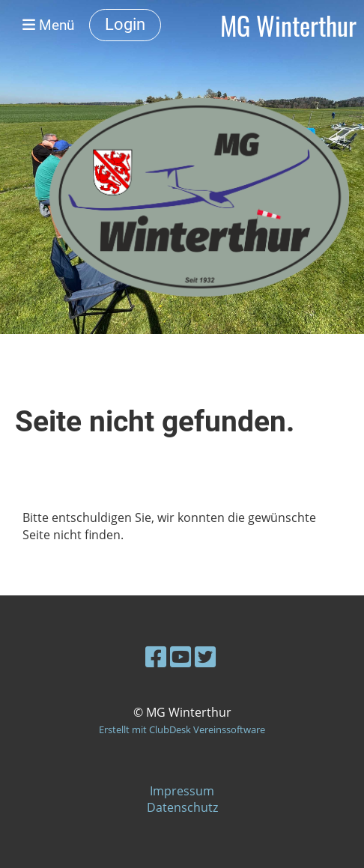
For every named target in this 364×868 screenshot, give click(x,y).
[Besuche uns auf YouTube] (181, 656)
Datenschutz (182, 807)
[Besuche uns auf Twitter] (205, 656)
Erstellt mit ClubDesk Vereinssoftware (182, 729)
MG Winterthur (288, 25)
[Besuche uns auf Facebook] (156, 656)
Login (125, 24)
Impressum (182, 791)
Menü (48, 25)
